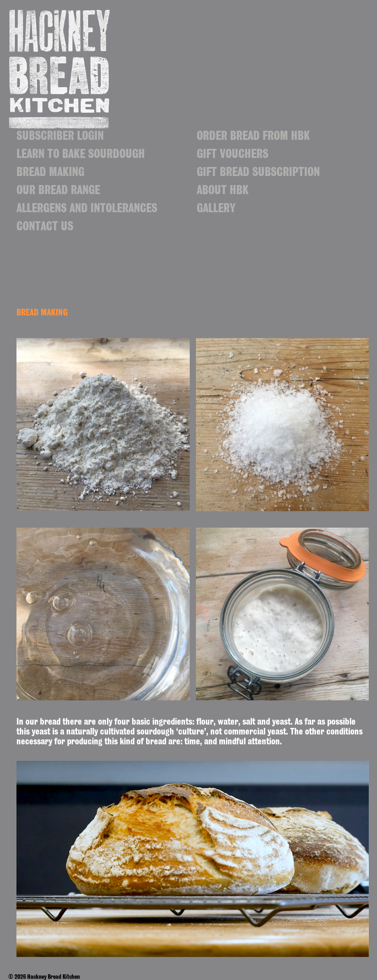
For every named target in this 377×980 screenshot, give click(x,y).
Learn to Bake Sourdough (81, 155)
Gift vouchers (233, 155)
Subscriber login (60, 137)
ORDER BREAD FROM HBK (253, 137)
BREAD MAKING (50, 174)
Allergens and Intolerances (87, 210)
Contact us (45, 228)
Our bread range (58, 192)
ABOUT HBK (223, 192)
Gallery (216, 210)
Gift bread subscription (258, 174)
